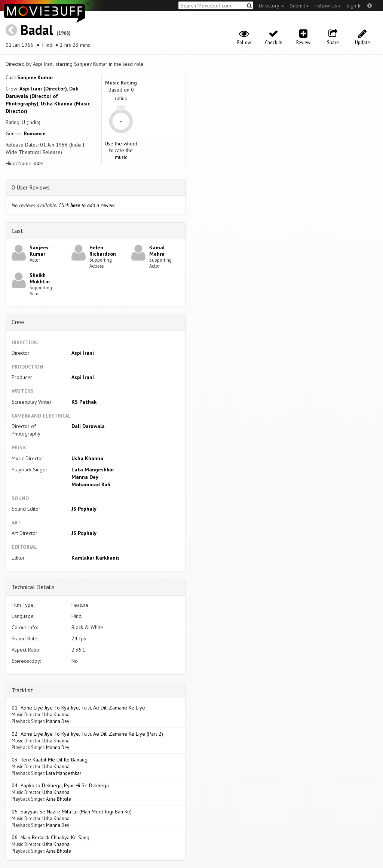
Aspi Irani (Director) (43, 89)
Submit (299, 6)
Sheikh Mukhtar (40, 278)
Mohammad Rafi (91, 484)
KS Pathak (84, 402)
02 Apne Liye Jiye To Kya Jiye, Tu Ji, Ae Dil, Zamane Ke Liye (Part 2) (87, 734)
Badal (37, 30)
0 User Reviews (31, 187)
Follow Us (328, 6)
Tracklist (22, 690)
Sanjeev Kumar (35, 77)
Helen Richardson (103, 251)
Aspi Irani (83, 353)
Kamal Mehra (157, 251)
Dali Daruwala (88, 426)
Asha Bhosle (59, 799)
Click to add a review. (87, 205)
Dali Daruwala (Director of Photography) (42, 96)
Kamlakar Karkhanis (96, 558)
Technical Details (33, 587)
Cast (17, 231)
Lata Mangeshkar (93, 470)
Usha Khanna (87, 458)
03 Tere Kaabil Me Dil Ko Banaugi (50, 760)
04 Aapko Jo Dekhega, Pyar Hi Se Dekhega (60, 785)
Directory (272, 6)
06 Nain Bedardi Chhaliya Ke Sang (50, 837)
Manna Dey (85, 477)
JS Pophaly (84, 509)
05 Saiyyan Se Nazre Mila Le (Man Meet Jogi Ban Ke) (72, 812)
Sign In (354, 6)
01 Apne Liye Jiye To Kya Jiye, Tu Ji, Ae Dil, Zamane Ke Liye (78, 708)
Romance (35, 133)
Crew (18, 322)
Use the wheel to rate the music (121, 150)
